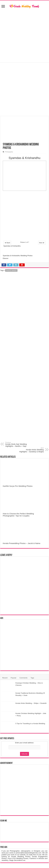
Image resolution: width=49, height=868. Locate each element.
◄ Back (7, 243)
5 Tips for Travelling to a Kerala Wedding (30, 724)
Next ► (42, 243)
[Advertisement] (25, 36)
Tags (32, 678)
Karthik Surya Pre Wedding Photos (18, 486)
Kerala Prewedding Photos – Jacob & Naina (22, 543)
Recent (5, 678)
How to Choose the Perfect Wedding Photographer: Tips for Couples (18, 515)
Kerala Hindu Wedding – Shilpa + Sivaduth (31, 703)
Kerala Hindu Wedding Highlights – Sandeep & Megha (31, 450)
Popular (13, 678)
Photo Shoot (11, 270)
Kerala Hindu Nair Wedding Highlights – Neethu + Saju (18, 444)
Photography (9, 152)
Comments (23, 678)
